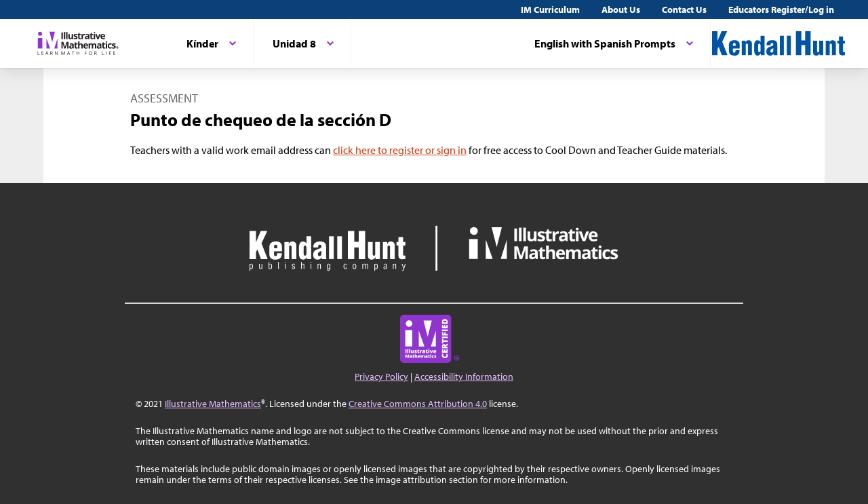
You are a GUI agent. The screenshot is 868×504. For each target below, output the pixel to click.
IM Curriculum (550, 9)
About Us (621, 9)
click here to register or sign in (400, 150)
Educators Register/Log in (781, 9)
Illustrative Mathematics (213, 404)
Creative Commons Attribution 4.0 (418, 404)
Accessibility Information (464, 376)
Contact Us (684, 9)
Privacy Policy (381, 376)
